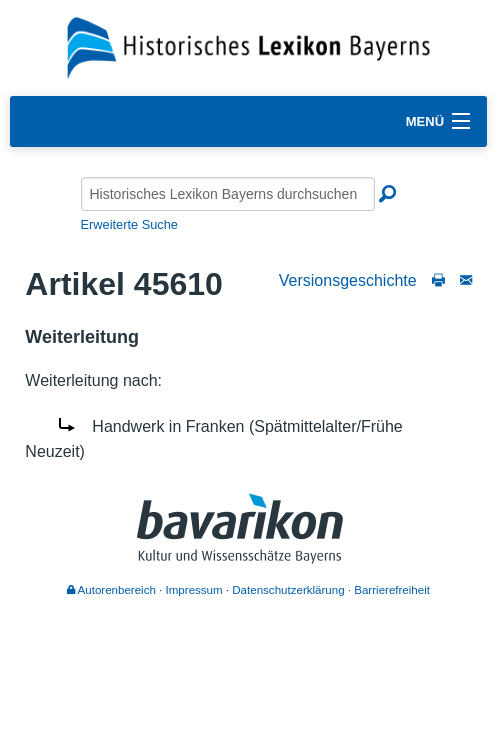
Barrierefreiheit (392, 590)
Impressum (194, 590)
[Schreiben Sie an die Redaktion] (466, 280)
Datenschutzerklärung (288, 590)
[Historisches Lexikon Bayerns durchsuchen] (228, 194)
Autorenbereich (111, 590)
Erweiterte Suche (129, 224)
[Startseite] (248, 46)
